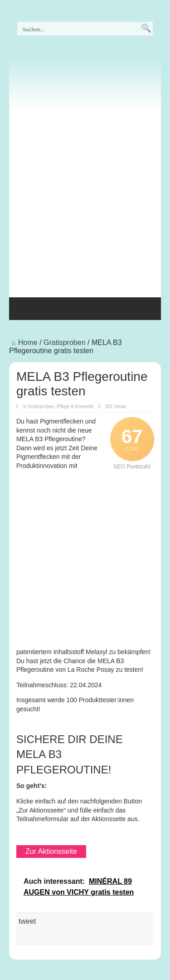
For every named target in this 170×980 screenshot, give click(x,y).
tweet (27, 921)
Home (23, 342)
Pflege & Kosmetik (75, 406)
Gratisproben (65, 342)
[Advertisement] (85, 201)
